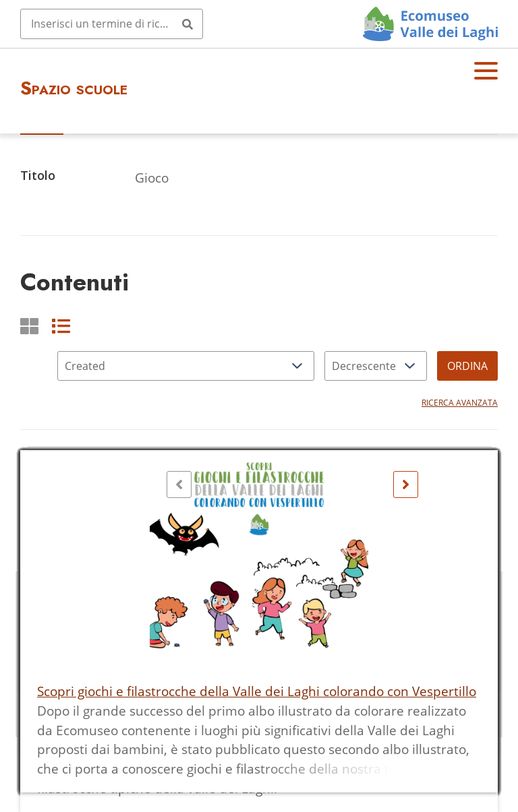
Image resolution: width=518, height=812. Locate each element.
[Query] (112, 24)
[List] (61, 326)
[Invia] (188, 24)
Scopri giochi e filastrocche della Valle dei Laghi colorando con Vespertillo (257, 691)
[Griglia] (29, 326)
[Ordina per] (186, 366)
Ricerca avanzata (460, 403)
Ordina (467, 366)
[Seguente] (406, 485)
